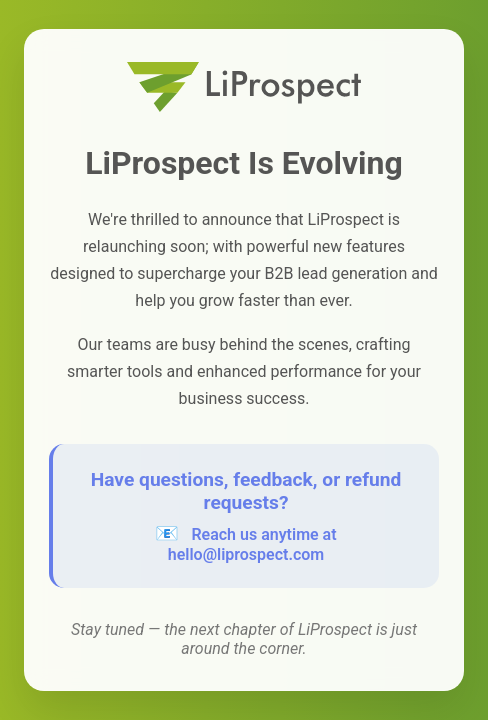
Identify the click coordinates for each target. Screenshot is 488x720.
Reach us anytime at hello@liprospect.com (252, 544)
